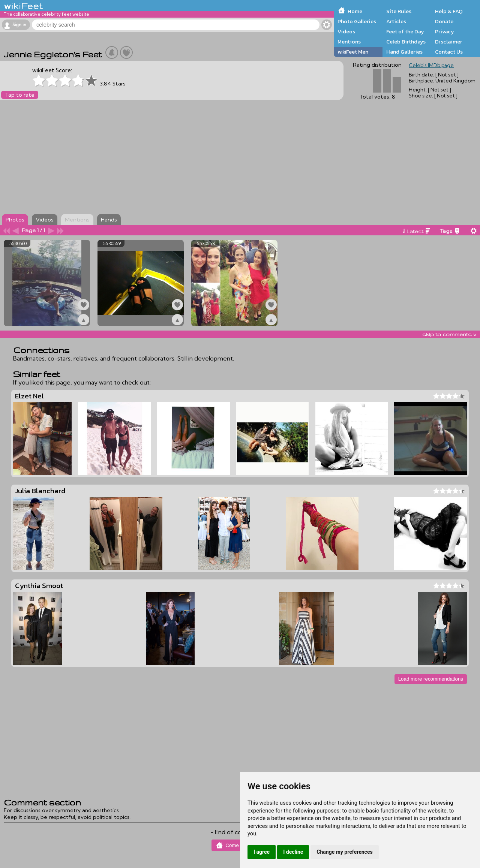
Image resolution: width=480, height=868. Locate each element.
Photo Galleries (357, 21)
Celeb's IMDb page (431, 65)
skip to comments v (449, 334)
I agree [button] (262, 852)
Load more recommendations (431, 679)
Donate (444, 21)
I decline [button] (293, 852)
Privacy (445, 31)
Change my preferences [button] (344, 852)
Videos (346, 31)
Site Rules (399, 11)
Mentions (349, 42)
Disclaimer (448, 42)
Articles (396, 21)
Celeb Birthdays (406, 42)
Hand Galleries (404, 52)
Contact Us (449, 52)
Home (355, 11)
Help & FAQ (449, 11)
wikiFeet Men (353, 52)
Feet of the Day (405, 31)
